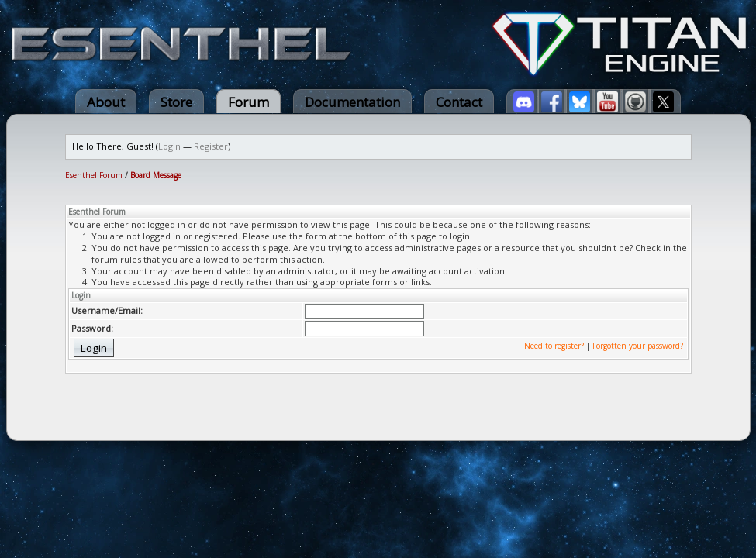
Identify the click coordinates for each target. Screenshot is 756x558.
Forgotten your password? (638, 346)
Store (176, 102)
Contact (459, 102)
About (106, 102)
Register (211, 146)
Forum (249, 102)
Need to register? (554, 346)
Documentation (352, 102)
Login (169, 146)
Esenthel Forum (94, 175)
